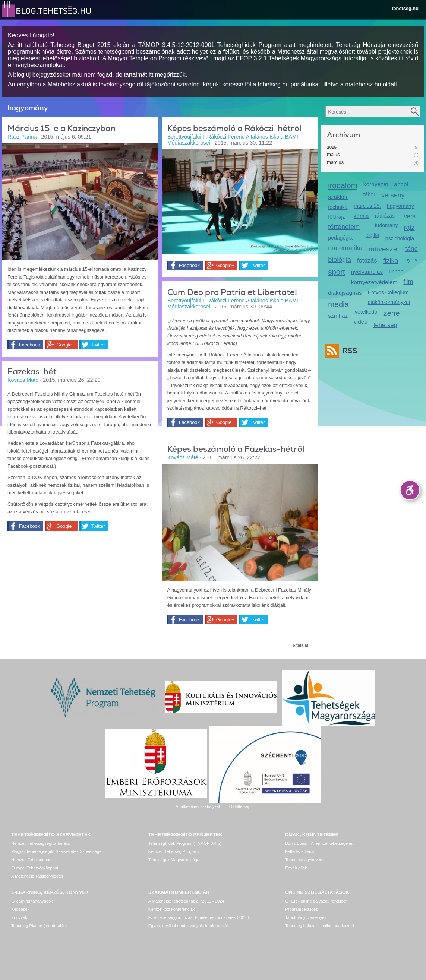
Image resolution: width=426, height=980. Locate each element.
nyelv (411, 260)
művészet (384, 249)
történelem (344, 227)
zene (391, 313)
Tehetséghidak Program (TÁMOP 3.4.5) (185, 843)
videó (361, 322)
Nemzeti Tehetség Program (173, 851)
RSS (348, 351)
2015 (332, 147)
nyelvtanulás (367, 272)
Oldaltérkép (240, 806)
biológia (340, 260)
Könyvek (19, 917)
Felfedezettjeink (300, 851)
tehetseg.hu (405, 8)
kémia (361, 216)
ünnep (396, 272)
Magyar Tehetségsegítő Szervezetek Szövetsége (56, 851)
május (333, 154)
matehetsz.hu (363, 84)
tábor (369, 194)
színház (338, 316)
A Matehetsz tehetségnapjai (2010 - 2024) (187, 901)
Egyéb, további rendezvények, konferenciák (189, 926)
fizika (391, 261)
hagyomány (400, 206)
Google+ (65, 345)
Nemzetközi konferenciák (172, 909)
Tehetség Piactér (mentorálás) (39, 926)
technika (338, 207)
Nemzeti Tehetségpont (32, 860)
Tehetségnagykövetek (305, 860)
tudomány (386, 225)
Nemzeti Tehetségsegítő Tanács (41, 843)
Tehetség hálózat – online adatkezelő (319, 926)
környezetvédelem (374, 282)
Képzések (20, 909)
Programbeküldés (302, 909)
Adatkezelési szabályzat (198, 806)
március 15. (367, 206)
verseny (393, 195)
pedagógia (340, 238)
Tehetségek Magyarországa (174, 860)
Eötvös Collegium (388, 292)
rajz (409, 228)
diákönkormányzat (389, 302)
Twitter (98, 345)
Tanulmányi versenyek (306, 917)
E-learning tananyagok (32, 901)
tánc (411, 249)
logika (373, 235)
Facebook (29, 345)
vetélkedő (366, 312)
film (408, 282)
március (335, 162)
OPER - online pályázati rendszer (316, 901)
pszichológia (400, 238)
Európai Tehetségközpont (35, 868)
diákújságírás (345, 293)
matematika (345, 248)
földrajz (336, 217)
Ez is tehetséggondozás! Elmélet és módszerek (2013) (199, 917)
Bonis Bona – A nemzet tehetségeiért (319, 843)
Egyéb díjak (296, 868)
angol (401, 184)
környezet (376, 184)
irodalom (343, 185)
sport (337, 272)
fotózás (367, 261)
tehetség (385, 325)
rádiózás (385, 216)
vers (410, 216)
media (338, 304)
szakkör (338, 197)
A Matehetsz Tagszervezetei (37, 876)
